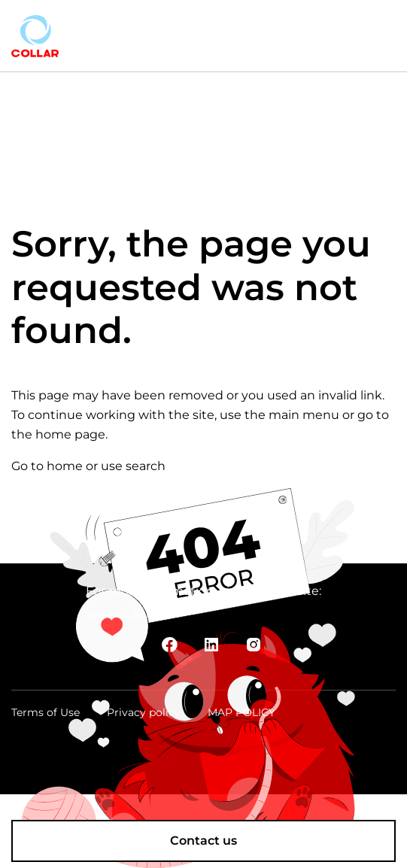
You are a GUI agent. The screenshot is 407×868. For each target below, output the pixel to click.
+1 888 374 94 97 (284, 30)
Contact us (203, 841)
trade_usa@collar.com (299, 42)
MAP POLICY (241, 712)
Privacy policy (144, 712)
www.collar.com (133, 613)
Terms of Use (46, 712)
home (65, 466)
